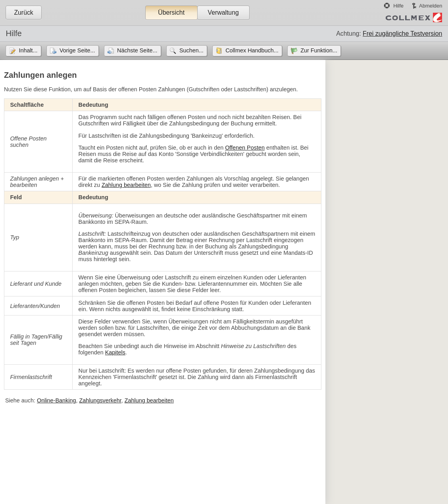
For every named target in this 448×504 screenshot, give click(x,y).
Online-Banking (56, 400)
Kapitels (115, 352)
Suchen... (191, 50)
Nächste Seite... (137, 50)
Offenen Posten (245, 148)
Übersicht (171, 13)
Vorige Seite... (77, 50)
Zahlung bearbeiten (126, 185)
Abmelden (431, 6)
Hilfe (398, 6)
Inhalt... (28, 50)
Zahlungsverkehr (100, 400)
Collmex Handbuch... (252, 50)
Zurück (23, 13)
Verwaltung (223, 13)
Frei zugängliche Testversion (402, 34)
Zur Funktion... (319, 50)
